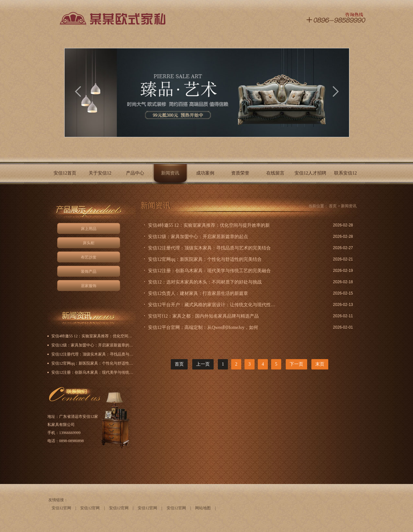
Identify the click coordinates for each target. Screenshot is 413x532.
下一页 (296, 364)
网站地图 (203, 508)
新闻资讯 (170, 173)
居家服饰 (89, 286)
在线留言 (275, 173)
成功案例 (205, 173)
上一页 (203, 364)
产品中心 (135, 173)
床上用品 (89, 229)
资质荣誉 (240, 173)
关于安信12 (100, 173)
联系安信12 (345, 173)
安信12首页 (65, 173)
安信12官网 (61, 508)
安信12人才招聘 (310, 173)
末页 (320, 364)
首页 (333, 206)
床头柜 (89, 243)
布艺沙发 (89, 257)
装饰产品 (89, 272)
